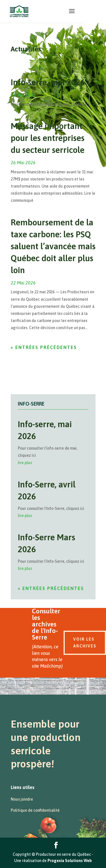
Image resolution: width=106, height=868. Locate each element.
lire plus (25, 463)
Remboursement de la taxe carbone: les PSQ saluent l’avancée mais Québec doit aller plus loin (53, 246)
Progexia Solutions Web (70, 861)
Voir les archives (85, 643)
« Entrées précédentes (44, 347)
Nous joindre (22, 799)
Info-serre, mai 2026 (48, 82)
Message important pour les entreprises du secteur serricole (48, 138)
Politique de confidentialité (35, 810)
